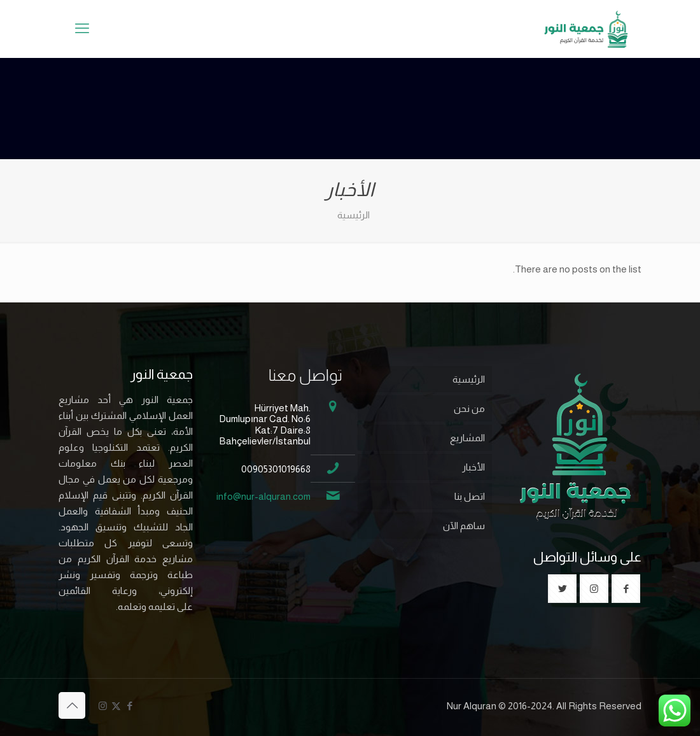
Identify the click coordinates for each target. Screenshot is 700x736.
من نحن (469, 408)
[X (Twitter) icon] (116, 706)
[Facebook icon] (129, 706)
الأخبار (473, 467)
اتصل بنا (470, 496)
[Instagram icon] (103, 706)
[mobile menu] (82, 29)
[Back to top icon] (72, 705)
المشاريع (467, 438)
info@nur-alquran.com (263, 496)
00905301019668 (276, 469)
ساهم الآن (464, 526)
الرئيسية (469, 379)
